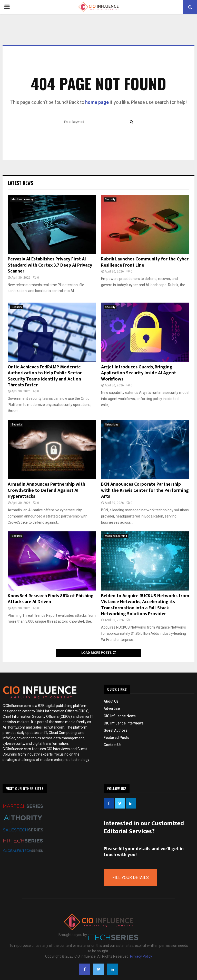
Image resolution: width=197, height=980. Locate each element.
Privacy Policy (141, 956)
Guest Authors (116, 730)
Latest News (20, 183)
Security (110, 199)
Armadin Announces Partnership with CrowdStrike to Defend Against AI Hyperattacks (46, 490)
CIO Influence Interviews (124, 723)
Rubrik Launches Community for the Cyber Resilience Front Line (145, 262)
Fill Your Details (131, 878)
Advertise (112, 709)
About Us (111, 701)
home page (97, 102)
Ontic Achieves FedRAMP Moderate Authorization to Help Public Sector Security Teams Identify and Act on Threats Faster (45, 376)
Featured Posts (116, 738)
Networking (112, 425)
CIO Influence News (120, 716)
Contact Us (113, 745)
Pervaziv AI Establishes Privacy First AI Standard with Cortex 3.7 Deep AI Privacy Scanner (50, 265)
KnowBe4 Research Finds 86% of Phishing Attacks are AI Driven (51, 599)
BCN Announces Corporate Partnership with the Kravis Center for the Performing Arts (145, 490)
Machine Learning (23, 199)
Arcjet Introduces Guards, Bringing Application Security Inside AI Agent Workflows (139, 373)
